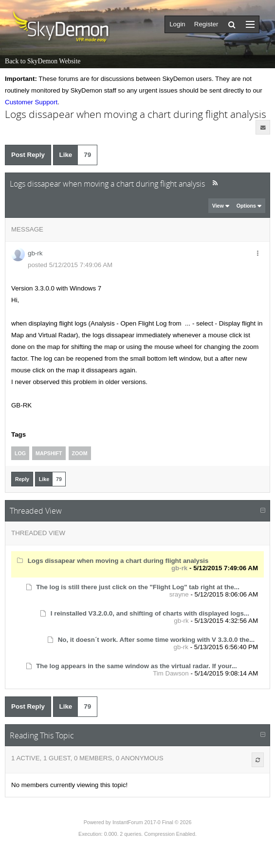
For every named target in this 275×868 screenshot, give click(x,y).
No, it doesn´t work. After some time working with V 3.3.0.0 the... (156, 640)
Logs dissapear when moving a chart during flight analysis (118, 561)
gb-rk (35, 253)
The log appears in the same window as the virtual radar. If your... (137, 666)
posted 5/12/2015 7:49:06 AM (70, 265)
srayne (179, 594)
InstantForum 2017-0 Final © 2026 (152, 822)
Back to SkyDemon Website (43, 61)
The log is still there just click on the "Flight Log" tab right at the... (138, 587)
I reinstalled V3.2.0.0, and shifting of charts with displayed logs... (150, 613)
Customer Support (31, 102)
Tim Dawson (171, 673)
